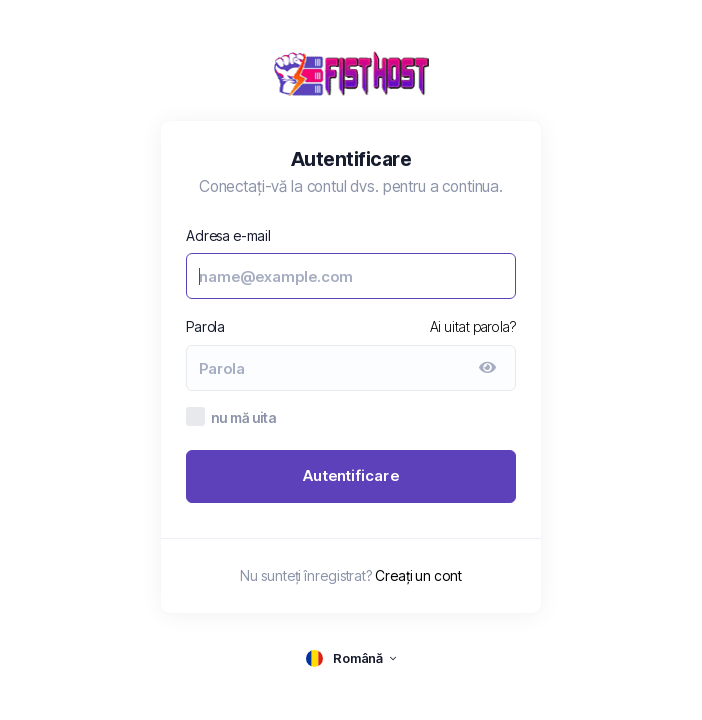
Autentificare (351, 475)
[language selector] (351, 658)
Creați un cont (418, 575)
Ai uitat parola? (473, 326)
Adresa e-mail (228, 235)
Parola (205, 326)
